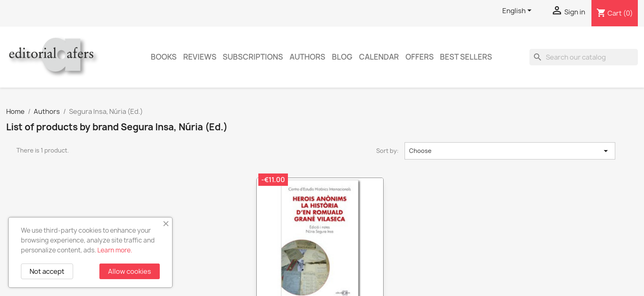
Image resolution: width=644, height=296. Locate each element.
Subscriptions (253, 57)
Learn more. (115, 250)
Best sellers (466, 57)
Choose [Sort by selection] (510, 151)
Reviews (200, 57)
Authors (307, 57)
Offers (420, 57)
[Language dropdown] (518, 11)
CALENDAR (379, 57)
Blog (342, 57)
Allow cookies (130, 271)
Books (164, 57)
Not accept (47, 271)
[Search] (584, 57)
